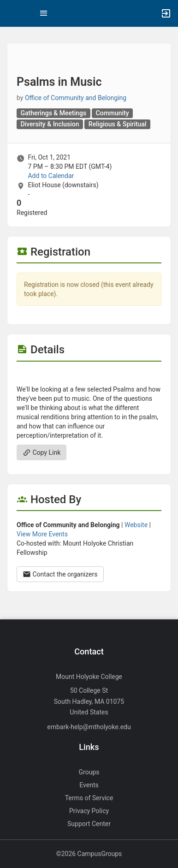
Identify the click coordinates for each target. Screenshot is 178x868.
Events (89, 785)
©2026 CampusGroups (89, 854)
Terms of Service (89, 798)
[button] (12, 13)
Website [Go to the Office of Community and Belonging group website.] (136, 525)
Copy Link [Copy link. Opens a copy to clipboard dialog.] (42, 452)
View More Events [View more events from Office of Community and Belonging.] (42, 534)
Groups (89, 772)
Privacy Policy (89, 811)
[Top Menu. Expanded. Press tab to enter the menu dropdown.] (44, 13)
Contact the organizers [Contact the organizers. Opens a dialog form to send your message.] (60, 574)
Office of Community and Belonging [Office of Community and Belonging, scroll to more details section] (76, 98)
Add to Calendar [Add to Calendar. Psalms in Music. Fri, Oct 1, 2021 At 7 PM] (51, 176)
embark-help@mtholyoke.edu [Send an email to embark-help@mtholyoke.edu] (89, 727)
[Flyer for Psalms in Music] (89, 375)
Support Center (89, 824)
